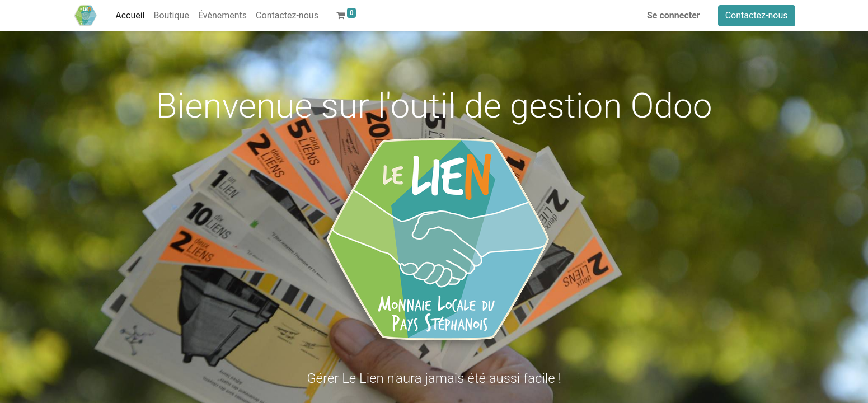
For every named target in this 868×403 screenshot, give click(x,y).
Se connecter (674, 15)
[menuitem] (130, 16)
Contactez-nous (757, 15)
